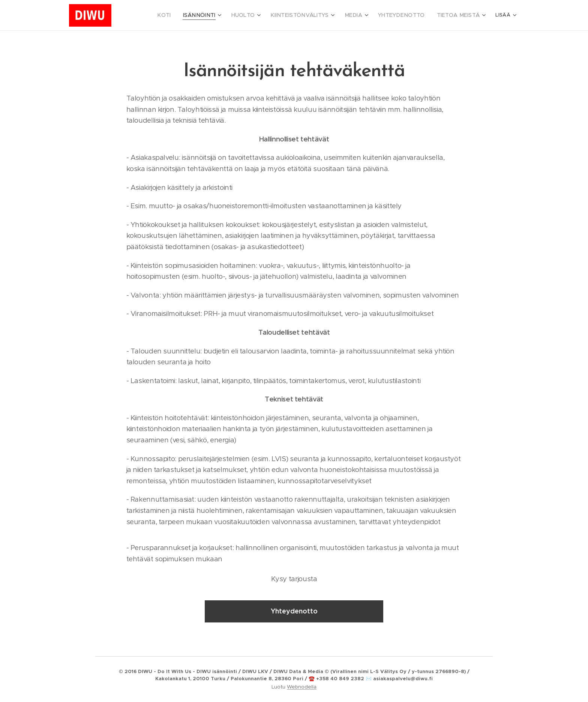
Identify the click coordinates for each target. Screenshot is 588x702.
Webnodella (302, 687)
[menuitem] (197, 15)
